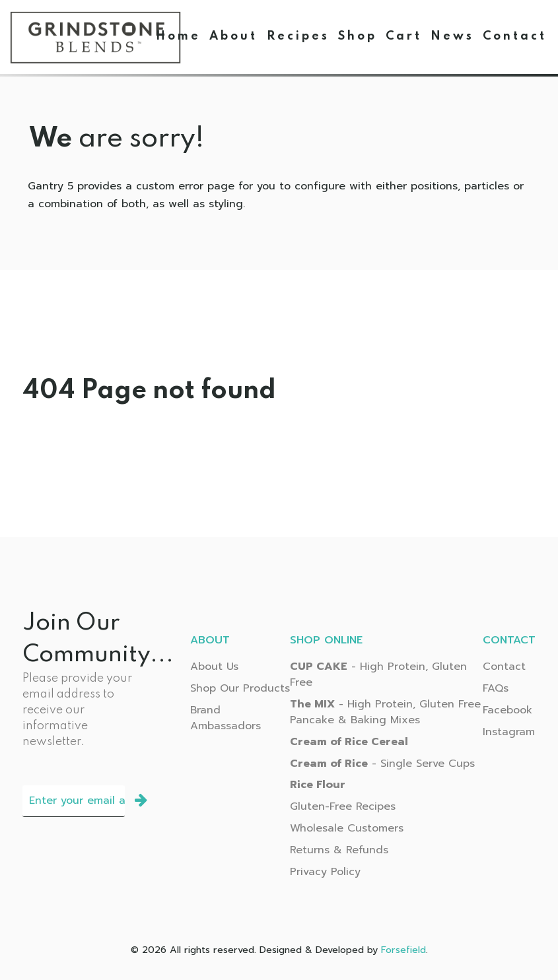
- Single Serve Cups (382, 764)
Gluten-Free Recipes (343, 806)
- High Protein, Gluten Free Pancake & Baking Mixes (385, 712)
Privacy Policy (325, 872)
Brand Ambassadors (226, 718)
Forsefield (403, 950)
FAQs (496, 688)
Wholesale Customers (347, 828)
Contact (504, 667)
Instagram (509, 732)
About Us (214, 667)
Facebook (507, 710)
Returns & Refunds (339, 850)
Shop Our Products (240, 688)
